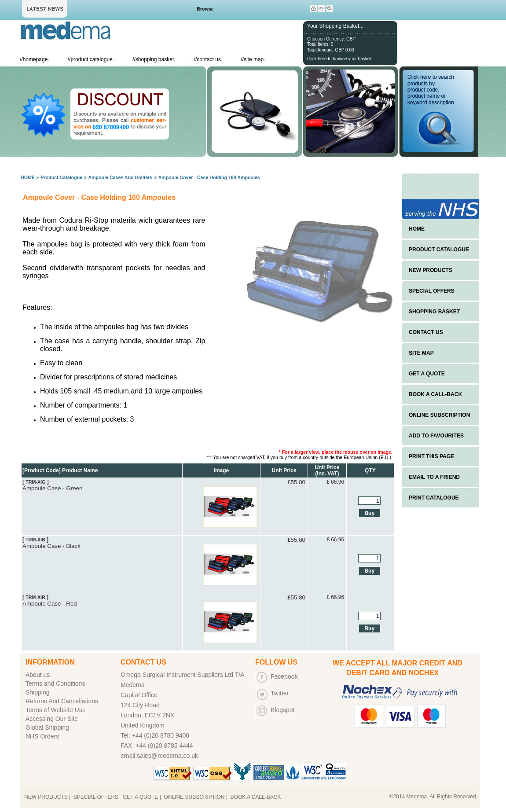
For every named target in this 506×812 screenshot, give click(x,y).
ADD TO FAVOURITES (436, 436)
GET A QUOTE (427, 374)
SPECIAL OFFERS (432, 291)
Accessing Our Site (52, 719)
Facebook (284, 676)
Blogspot (282, 710)
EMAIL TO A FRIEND (434, 477)
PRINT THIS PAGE (431, 456)
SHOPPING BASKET (434, 312)
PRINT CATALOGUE (434, 498)
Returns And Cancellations (62, 701)
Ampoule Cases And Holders (120, 177)
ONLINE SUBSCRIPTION (439, 415)
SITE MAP (421, 353)
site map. (255, 59)
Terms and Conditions (55, 683)
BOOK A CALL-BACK (435, 394)
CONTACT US (426, 332)
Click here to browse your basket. (340, 59)
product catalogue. (92, 59)
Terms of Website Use (56, 710)
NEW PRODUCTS (431, 270)
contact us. (209, 59)
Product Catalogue (61, 177)
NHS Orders (42, 736)
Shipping (38, 692)
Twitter (280, 693)
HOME (28, 177)
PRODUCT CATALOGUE (439, 250)
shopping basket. (156, 59)
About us (38, 675)
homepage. (36, 59)
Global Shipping (47, 727)
